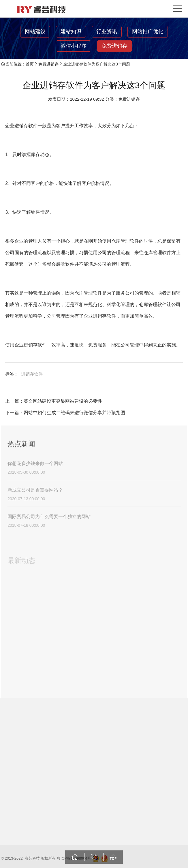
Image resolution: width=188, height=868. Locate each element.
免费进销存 (114, 46)
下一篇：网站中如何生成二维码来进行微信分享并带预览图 (65, 413)
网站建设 (35, 31)
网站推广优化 (148, 31)
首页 (30, 64)
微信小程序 (74, 46)
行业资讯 (107, 31)
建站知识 (71, 31)
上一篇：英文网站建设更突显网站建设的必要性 (54, 401)
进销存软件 (32, 374)
